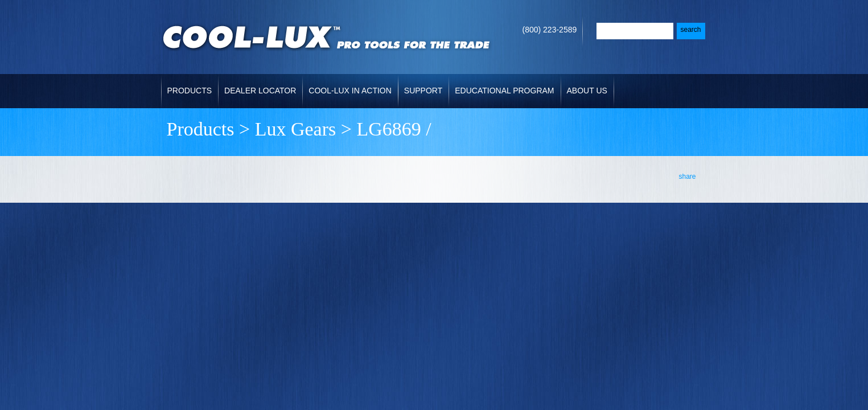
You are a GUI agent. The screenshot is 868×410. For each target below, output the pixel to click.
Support (423, 91)
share (687, 177)
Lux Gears (296, 129)
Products (190, 91)
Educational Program (504, 91)
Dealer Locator (260, 91)
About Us (587, 91)
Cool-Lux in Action (350, 91)
